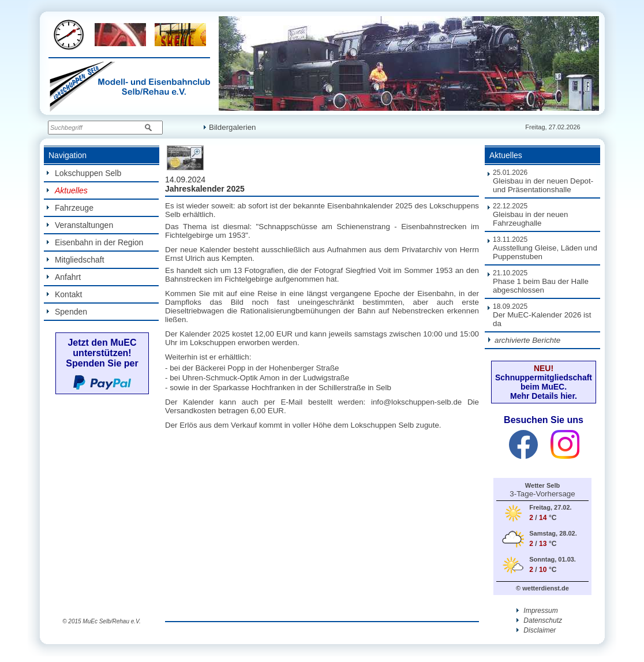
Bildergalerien (230, 127)
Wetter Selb (542, 485)
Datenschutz (539, 620)
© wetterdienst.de (542, 588)
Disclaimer (536, 630)
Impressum (537, 611)
